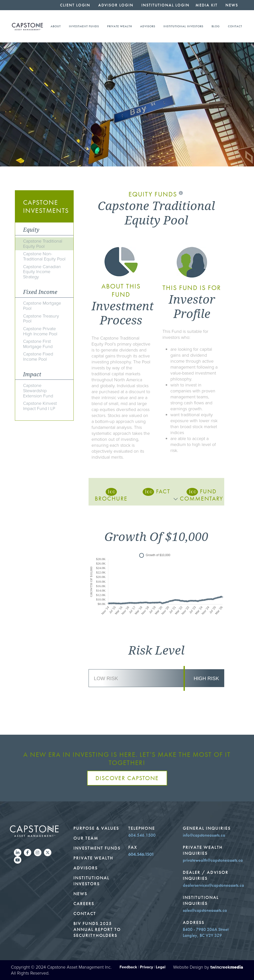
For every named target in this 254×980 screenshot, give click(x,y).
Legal (161, 967)
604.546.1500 (142, 835)
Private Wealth (120, 26)
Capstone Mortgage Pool (42, 306)
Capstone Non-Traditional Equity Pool (44, 256)
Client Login (75, 5)
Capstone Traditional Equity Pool (43, 244)
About (56, 26)
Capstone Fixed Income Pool (38, 357)
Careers (84, 904)
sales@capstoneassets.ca (205, 910)
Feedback (128, 967)
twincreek (227, 967)
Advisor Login (116, 5)
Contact (235, 26)
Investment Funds (84, 26)
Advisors (148, 26)
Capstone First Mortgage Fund (38, 344)
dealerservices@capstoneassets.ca (213, 885)
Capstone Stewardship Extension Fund (38, 391)
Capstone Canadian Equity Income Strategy (42, 272)
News (232, 5)
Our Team (86, 838)
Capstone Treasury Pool (41, 319)
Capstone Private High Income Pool (40, 331)
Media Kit (206, 5)
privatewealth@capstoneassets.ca (213, 860)
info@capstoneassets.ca (204, 835)
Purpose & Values (96, 828)
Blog (216, 26)
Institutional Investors (183, 26)
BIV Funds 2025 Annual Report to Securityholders (97, 929)
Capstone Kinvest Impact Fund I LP (40, 406)
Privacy (146, 967)
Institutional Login (165, 5)
